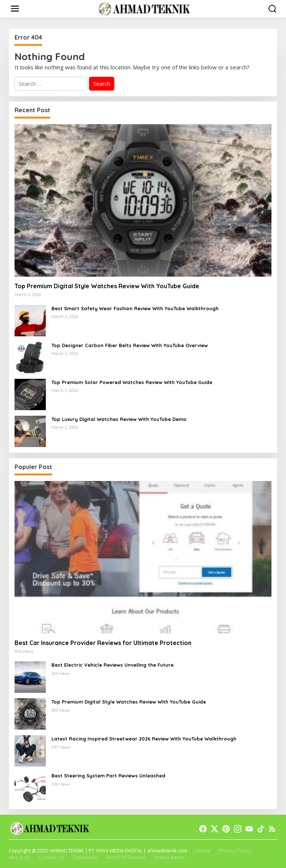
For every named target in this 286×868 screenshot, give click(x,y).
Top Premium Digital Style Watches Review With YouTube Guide (107, 286)
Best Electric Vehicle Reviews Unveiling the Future (112, 665)
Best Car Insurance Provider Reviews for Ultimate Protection (103, 643)
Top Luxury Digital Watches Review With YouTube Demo (119, 419)
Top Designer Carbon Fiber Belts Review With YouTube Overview (130, 345)
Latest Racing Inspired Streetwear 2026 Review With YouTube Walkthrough (144, 739)
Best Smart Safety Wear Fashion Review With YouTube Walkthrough (135, 308)
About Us (19, 857)
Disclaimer (85, 857)
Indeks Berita (169, 857)
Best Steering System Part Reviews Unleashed (108, 776)
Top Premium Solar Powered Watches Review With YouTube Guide (132, 382)
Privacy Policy (235, 850)
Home (203, 850)
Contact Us (51, 857)
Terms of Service (126, 857)
